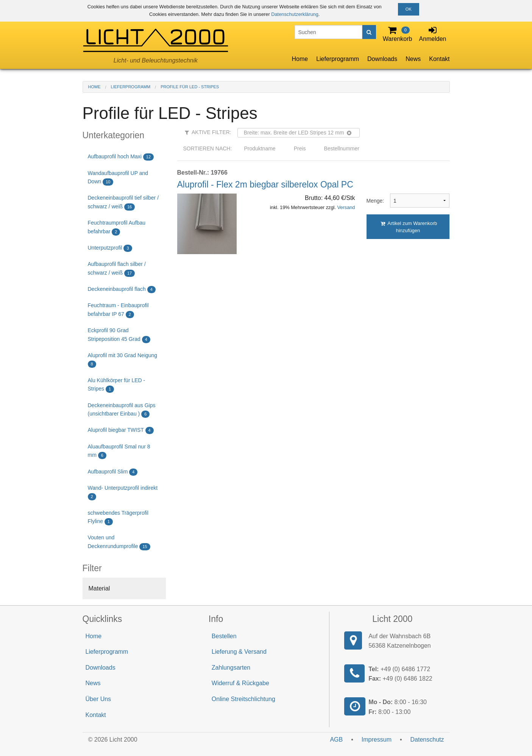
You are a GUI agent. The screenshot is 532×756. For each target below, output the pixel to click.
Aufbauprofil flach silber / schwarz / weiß (117, 269)
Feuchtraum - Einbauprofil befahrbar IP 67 (118, 310)
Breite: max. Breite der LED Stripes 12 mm (298, 133)
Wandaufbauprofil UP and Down (118, 178)
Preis (300, 148)
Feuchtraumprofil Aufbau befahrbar (117, 227)
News (413, 59)
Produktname (260, 148)
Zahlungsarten (231, 668)
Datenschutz (427, 740)
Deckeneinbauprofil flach (122, 290)
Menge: (373, 201)
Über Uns (98, 699)
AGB (336, 740)
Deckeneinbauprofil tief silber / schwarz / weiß (123, 202)
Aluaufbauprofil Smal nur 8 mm (119, 451)
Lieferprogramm (338, 59)
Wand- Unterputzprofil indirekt (123, 493)
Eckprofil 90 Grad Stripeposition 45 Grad (119, 335)
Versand (346, 207)
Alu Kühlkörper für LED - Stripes (117, 385)
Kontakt (439, 59)
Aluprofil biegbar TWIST (121, 430)
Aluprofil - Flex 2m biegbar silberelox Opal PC (265, 184)
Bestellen (224, 636)
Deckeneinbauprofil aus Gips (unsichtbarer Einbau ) (122, 410)
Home (300, 59)
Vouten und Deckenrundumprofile (119, 542)
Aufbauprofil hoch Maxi (121, 157)
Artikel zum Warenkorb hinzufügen (409, 227)
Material (99, 588)
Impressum (377, 740)
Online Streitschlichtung (243, 699)
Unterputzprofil (110, 248)
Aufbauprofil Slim (113, 472)
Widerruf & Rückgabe (240, 683)
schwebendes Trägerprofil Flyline (118, 518)
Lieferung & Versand (239, 652)
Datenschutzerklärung (295, 14)
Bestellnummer (342, 148)
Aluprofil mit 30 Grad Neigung (123, 360)
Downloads (382, 59)
